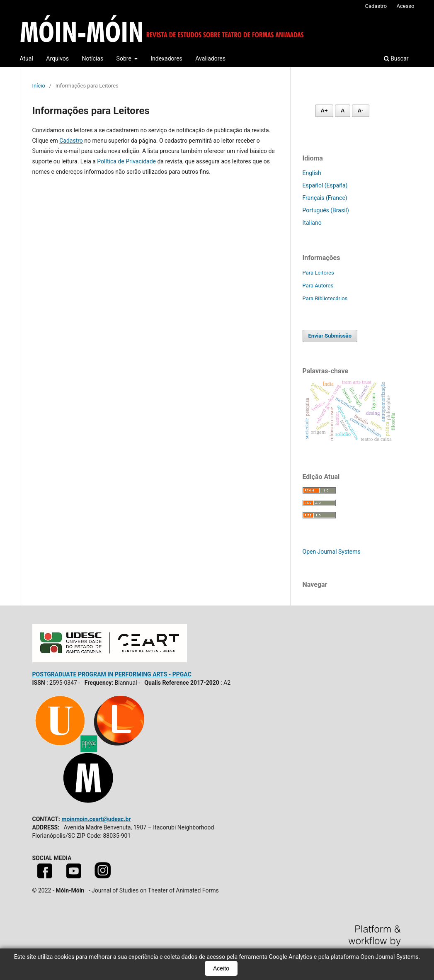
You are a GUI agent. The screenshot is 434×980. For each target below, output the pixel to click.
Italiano (312, 223)
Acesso (405, 6)
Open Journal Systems (332, 552)
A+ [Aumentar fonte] (324, 111)
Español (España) (325, 185)
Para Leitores (318, 273)
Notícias (93, 58)
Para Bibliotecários (325, 298)
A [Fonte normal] (343, 111)
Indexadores (166, 58)
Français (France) (325, 198)
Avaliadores (210, 58)
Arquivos (57, 58)
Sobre (125, 58)
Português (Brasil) (326, 210)
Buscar (396, 58)
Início (39, 86)
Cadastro (376, 6)
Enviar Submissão (330, 336)
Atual (27, 58)
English (312, 173)
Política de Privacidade (126, 161)
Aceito (221, 968)
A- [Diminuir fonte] (361, 111)
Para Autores (318, 286)
